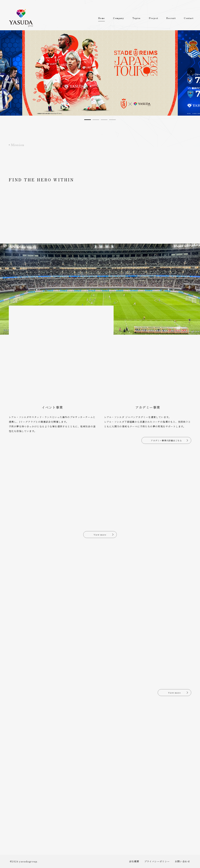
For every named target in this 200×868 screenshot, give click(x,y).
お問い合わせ (182, 861)
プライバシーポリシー (157, 861)
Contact (189, 18)
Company (119, 18)
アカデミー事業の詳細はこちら (166, 440)
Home (102, 18)
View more (100, 535)
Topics (136, 18)
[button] (9, 71)
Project (154, 18)
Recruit (171, 18)
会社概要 (134, 861)
